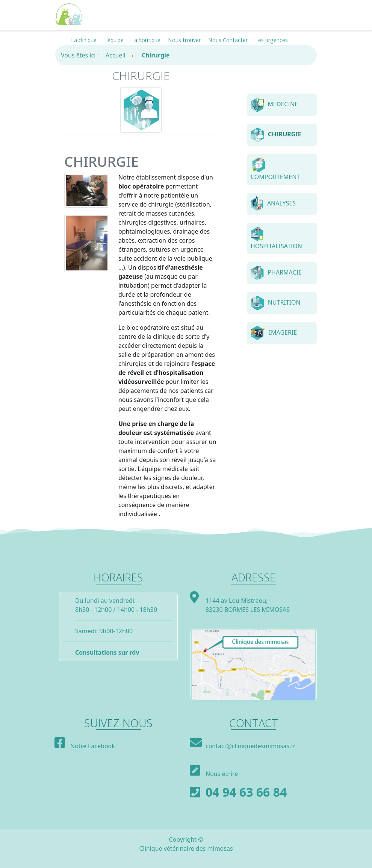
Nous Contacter (228, 40)
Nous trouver (184, 40)
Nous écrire (222, 774)
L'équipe (114, 40)
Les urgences (271, 40)
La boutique (146, 40)
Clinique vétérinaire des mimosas (186, 848)
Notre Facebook (93, 746)
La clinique (84, 40)
